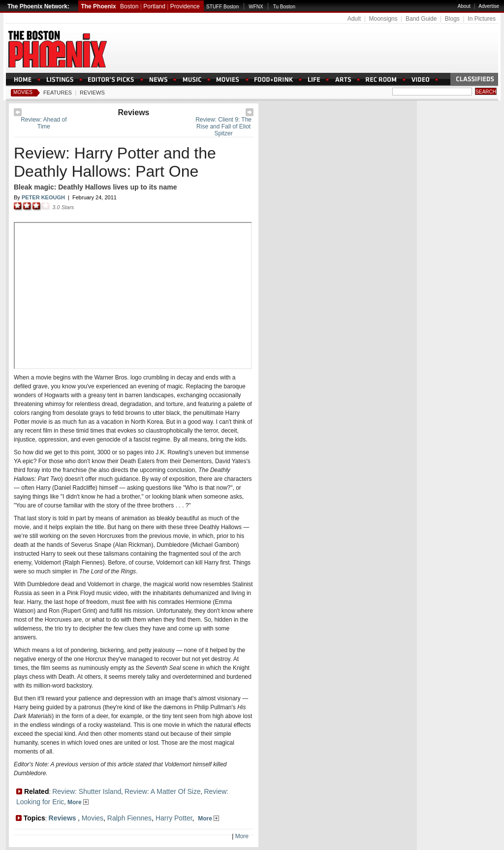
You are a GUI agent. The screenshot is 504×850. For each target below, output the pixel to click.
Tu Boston (284, 7)
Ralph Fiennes (129, 818)
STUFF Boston (222, 7)
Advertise (489, 6)
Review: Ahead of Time (44, 123)
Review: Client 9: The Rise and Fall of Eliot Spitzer (223, 126)
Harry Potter (174, 818)
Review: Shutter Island (87, 791)
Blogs (452, 19)
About (464, 6)
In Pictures (482, 19)
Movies (23, 92)
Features (58, 93)
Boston (129, 6)
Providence (185, 6)
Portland (154, 6)
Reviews (92, 93)
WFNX (256, 7)
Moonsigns (383, 19)
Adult (354, 19)
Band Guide (421, 19)
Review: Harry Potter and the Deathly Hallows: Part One (115, 162)
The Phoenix (98, 6)
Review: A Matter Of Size (163, 791)
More (78, 802)
